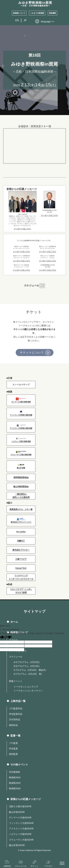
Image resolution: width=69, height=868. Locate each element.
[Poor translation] (8, 637)
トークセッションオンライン (28, 691)
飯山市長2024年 (17, 845)
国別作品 (13, 725)
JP (25, 20)
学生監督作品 (16, 714)
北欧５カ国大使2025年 (20, 806)
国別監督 (13, 754)
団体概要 (52, 13)
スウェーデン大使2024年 (21, 840)
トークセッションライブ (26, 687)
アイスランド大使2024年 (21, 829)
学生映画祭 (15, 772)
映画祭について (19, 13)
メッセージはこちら (22, 229)
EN (17, 20)
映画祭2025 (15, 783)
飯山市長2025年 (17, 812)
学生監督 (13, 749)
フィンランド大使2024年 (21, 823)
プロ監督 (13, 743)
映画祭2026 (15, 788)
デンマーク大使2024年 (20, 818)
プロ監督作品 (16, 708)
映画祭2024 (15, 777)
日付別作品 (15, 719)
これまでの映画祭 (37, 13)
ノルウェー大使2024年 (20, 834)
